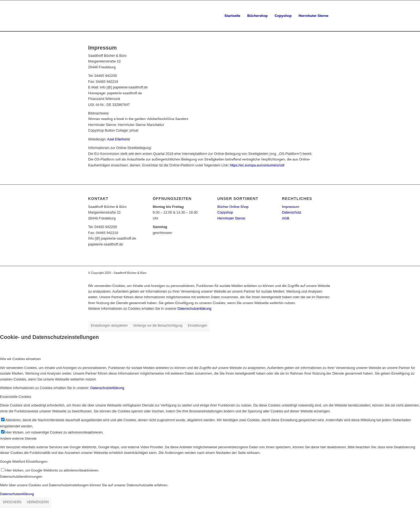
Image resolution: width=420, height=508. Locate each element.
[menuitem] (232, 16)
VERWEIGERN (38, 502)
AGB (285, 218)
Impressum (290, 207)
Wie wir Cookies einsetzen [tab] (20, 359)
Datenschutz (291, 212)
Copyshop (225, 212)
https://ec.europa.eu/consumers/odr (257, 165)
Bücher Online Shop (233, 207)
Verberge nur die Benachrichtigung (158, 326)
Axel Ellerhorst (118, 139)
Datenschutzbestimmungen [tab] (21, 477)
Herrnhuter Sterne (231, 218)
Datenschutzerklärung (194, 309)
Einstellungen (197, 326)
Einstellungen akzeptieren (109, 326)
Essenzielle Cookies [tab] (16, 397)
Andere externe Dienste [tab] (18, 438)
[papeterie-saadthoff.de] (89, 16)
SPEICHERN (12, 502)
